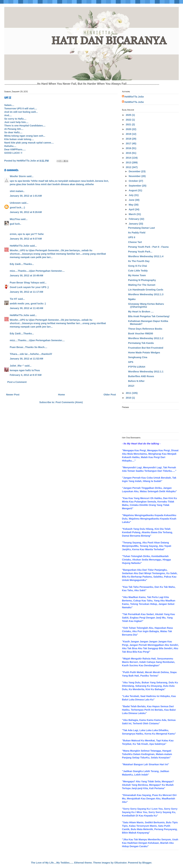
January (134, 224)
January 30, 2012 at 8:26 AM (26, 212)
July (132, 195)
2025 (129, 115)
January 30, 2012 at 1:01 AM (26, 196)
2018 (129, 139)
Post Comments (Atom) (69, 402)
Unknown (15, 203)
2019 (129, 134)
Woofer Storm (18, 176)
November (135, 176)
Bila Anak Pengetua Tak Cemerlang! (149, 316)
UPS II (132, 237)
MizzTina (15, 219)
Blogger (147, 863)
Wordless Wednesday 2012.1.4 (146, 256)
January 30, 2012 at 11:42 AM (26, 308)
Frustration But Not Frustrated (146, 348)
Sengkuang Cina (138, 357)
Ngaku (132, 299)
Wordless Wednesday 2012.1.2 (146, 338)
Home (61, 395)
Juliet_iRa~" (17, 366)
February (134, 219)
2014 (129, 158)
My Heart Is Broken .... (141, 312)
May (131, 205)
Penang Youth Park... (140, 252)
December (135, 171)
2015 (129, 153)
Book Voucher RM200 (141, 333)
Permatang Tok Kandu (141, 343)
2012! (131, 386)
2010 (129, 398)
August (133, 190)
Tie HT (13, 299)
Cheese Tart (135, 242)
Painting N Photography (142, 280)
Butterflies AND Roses (141, 376)
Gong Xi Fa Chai (137, 266)
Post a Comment (17, 382)
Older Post (110, 395)
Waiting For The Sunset (142, 285)
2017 (129, 143)
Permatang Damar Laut (141, 228)
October (134, 181)
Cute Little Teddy (138, 271)
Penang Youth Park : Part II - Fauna (148, 247)
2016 (129, 148)
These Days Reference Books (145, 329)
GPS (131, 362)
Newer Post (13, 395)
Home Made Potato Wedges (144, 353)
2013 (129, 162)
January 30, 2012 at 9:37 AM (26, 239)
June (132, 200)
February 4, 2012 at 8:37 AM (26, 375)
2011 (129, 393)
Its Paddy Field (137, 233)
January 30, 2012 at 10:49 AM (26, 275)
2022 (129, 120)
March (133, 214)
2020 (129, 129)
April (132, 209)
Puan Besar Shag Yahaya (24, 283)
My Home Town (137, 275)
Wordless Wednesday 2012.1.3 (146, 294)
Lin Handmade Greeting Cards (146, 290)
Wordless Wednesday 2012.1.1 (146, 372)
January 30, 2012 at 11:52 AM (26, 359)
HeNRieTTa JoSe (19, 246)
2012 (129, 167)
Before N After (136, 381)
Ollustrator (120, 863)
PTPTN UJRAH (137, 367)
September (135, 186)
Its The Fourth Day (139, 261)
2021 (129, 124)
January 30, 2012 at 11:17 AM (26, 292)
